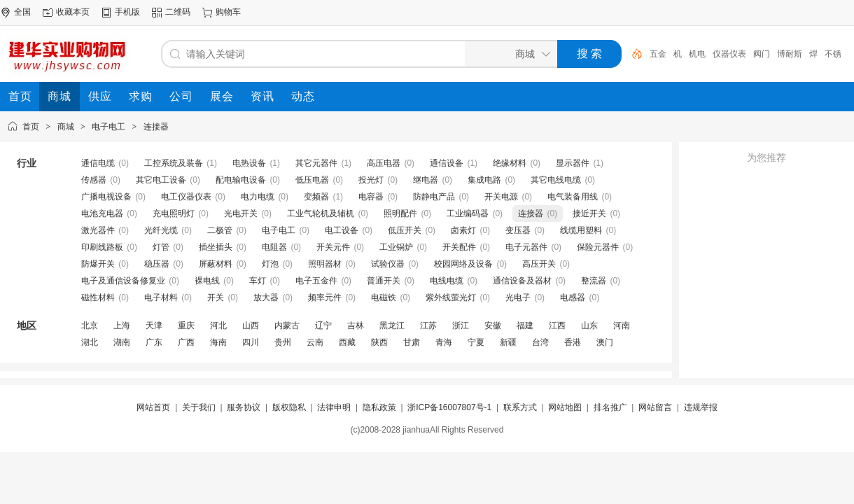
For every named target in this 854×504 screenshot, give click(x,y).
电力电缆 (258, 197)
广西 (186, 342)
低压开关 (405, 230)
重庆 (186, 325)
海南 (218, 342)
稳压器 (157, 264)
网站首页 (153, 407)
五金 (658, 54)
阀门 (762, 54)
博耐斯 (790, 54)
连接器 (156, 127)
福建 (525, 325)
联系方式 (520, 407)
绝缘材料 (510, 163)
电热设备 (249, 163)
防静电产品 (434, 197)
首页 (31, 127)
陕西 (379, 342)
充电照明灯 (174, 213)
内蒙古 (287, 325)
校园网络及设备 (463, 264)
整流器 (594, 281)
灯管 (161, 247)
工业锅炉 (396, 247)
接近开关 (589, 213)
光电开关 (241, 213)
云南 (315, 342)
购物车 (228, 12)
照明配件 (400, 213)
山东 (589, 325)
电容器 (371, 197)
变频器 (316, 197)
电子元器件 (526, 247)
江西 (557, 325)
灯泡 (270, 264)
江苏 (428, 325)
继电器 (426, 180)
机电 (697, 54)
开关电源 (501, 197)
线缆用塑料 (581, 230)
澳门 (605, 342)
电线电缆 (447, 281)
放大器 (266, 297)
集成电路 (484, 180)
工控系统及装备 (174, 163)
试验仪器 (388, 264)
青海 (444, 342)
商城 (66, 127)
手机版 (127, 12)
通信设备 (447, 163)
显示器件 (573, 163)
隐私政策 (379, 407)
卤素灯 (463, 230)
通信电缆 (98, 163)
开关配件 (459, 247)
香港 (573, 342)
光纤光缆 (161, 230)
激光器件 (98, 230)
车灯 (258, 281)
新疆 (508, 342)
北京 (90, 325)
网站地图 (565, 407)
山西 (251, 325)
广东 (154, 342)
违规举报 (701, 407)
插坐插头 (216, 247)
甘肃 (412, 342)
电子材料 (161, 297)
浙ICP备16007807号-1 (449, 407)
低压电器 (312, 180)
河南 (622, 325)
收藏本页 (73, 12)
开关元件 (333, 247)
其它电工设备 (161, 180)
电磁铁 (384, 297)
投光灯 (371, 180)
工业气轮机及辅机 (321, 213)
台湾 (540, 342)
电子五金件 (316, 281)
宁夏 (476, 342)
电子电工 (108, 127)
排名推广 (610, 407)
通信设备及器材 (522, 281)
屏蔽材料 (216, 264)
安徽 (493, 325)
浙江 (461, 325)
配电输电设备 (241, 180)
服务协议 (244, 407)
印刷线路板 (102, 247)
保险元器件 (598, 247)
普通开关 (384, 281)
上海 (122, 325)
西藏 (347, 342)
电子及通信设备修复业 (123, 281)
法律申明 (334, 407)
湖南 (122, 342)
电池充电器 (102, 213)
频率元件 (325, 297)
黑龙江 (392, 325)
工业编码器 (468, 213)
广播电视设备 (106, 197)
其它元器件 (316, 163)
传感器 (94, 180)
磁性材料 (98, 297)
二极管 (220, 230)
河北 (218, 325)
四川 (251, 342)
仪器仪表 (729, 54)
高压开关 (539, 264)
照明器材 (325, 264)
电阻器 (274, 247)
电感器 (573, 297)
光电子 (518, 297)
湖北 (90, 342)
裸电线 (207, 281)
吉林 (356, 325)
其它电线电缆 (556, 180)
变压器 (518, 230)
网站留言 (655, 407)
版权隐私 (289, 407)
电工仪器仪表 (186, 197)
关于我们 (199, 407)
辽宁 (323, 325)
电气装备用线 (573, 197)
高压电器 (384, 163)
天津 (154, 325)
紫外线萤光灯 (451, 297)
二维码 (178, 12)
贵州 (283, 342)
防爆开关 (98, 264)
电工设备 (342, 230)
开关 (216, 297)
